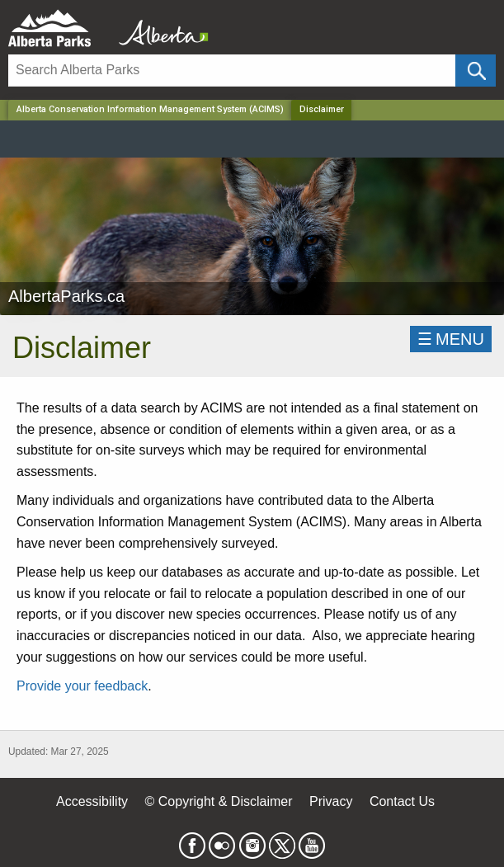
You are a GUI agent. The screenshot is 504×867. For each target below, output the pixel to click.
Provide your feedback (82, 686)
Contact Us (402, 801)
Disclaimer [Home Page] (322, 109)
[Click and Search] (476, 71)
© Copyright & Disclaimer (219, 801)
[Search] (232, 71)
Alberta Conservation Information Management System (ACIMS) (150, 109)
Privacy (331, 801)
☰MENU (451, 339)
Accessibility (92, 801)
